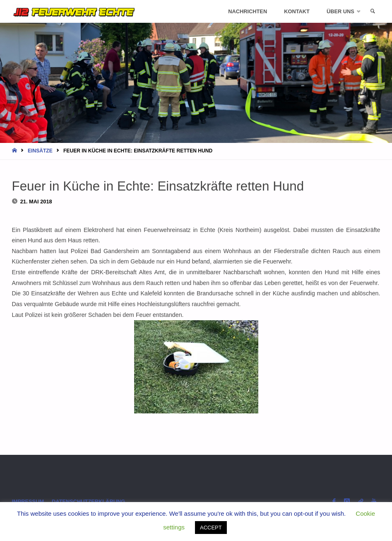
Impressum (28, 501)
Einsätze (40, 151)
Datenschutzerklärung (88, 501)
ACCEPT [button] (211, 528)
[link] (373, 11)
